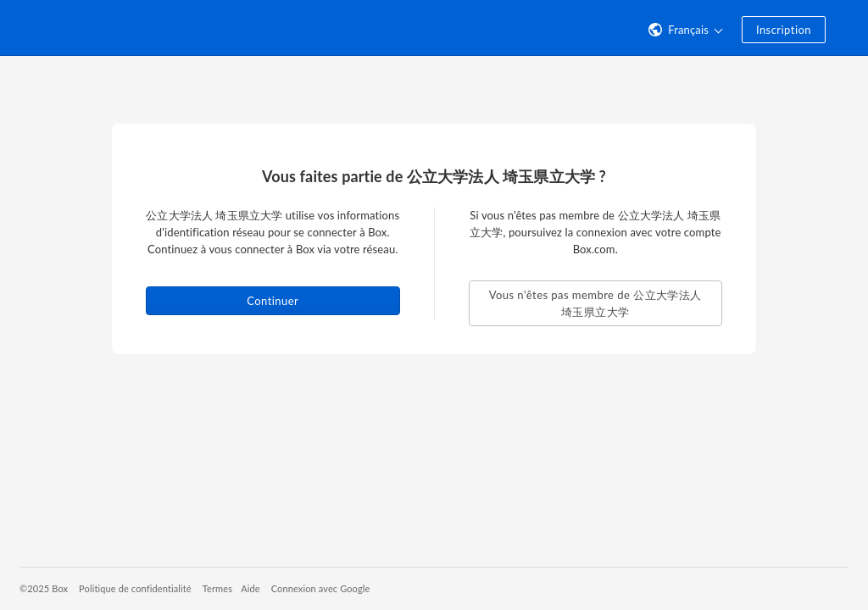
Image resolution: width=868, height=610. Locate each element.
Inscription (784, 30)
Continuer (273, 301)
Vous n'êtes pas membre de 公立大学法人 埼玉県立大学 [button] (595, 303)
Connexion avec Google (321, 588)
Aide (250, 588)
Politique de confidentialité (135, 588)
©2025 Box (44, 588)
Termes (217, 588)
